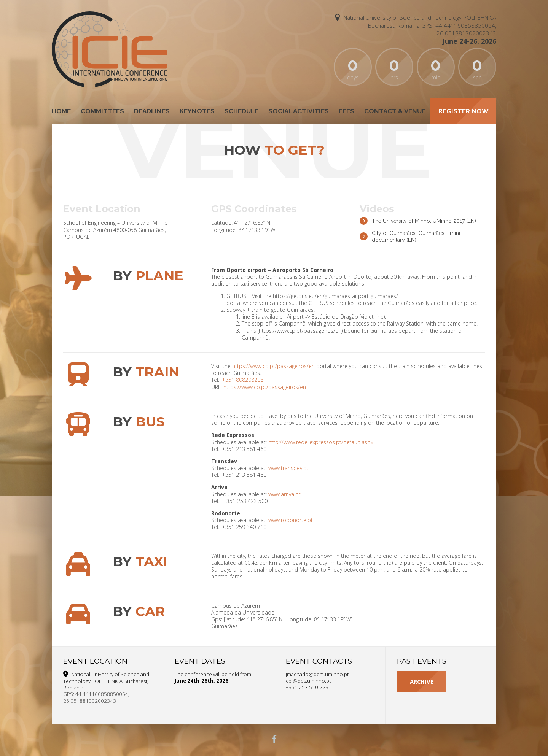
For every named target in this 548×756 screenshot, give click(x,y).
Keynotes (197, 111)
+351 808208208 (243, 380)
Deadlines (152, 111)
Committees (102, 111)
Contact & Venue (395, 111)
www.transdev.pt (288, 468)
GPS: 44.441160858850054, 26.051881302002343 (459, 29)
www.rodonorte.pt (291, 520)
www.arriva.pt (284, 494)
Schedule (241, 111)
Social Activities (299, 111)
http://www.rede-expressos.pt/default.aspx (321, 442)
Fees (346, 111)
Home (61, 111)
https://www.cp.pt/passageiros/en (273, 366)
